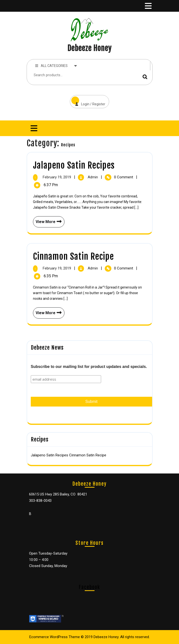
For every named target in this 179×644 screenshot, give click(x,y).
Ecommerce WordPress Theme (55, 637)
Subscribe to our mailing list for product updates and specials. (89, 367)
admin (93, 177)
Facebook (89, 587)
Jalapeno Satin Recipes (74, 165)
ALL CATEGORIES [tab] (56, 65)
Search (145, 77)
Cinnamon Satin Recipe (73, 257)
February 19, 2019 (57, 177)
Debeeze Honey (89, 48)
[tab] (148, 6)
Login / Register (88, 101)
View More (47, 220)
